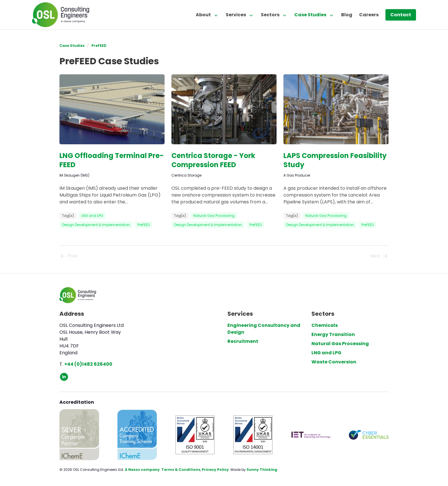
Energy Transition (333, 334)
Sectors (270, 15)
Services (236, 15)
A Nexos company (142, 470)
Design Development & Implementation (96, 225)
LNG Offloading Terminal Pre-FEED (112, 160)
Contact (401, 15)
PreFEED (99, 46)
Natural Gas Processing (214, 216)
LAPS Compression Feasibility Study (335, 160)
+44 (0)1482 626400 (88, 364)
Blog (347, 15)
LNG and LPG (92, 216)
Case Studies (310, 15)
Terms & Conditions (181, 470)
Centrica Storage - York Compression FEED (213, 160)
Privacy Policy (215, 470)
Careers (369, 15)
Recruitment (243, 341)
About (203, 15)
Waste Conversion (334, 362)
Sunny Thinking (262, 470)
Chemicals (325, 325)
